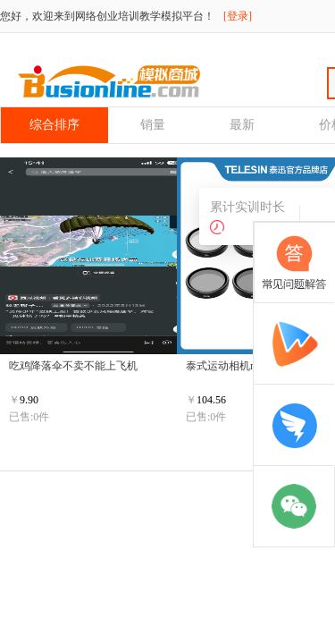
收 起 (316, 216)
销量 (153, 125)
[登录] (238, 16)
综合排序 (54, 125)
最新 (242, 125)
